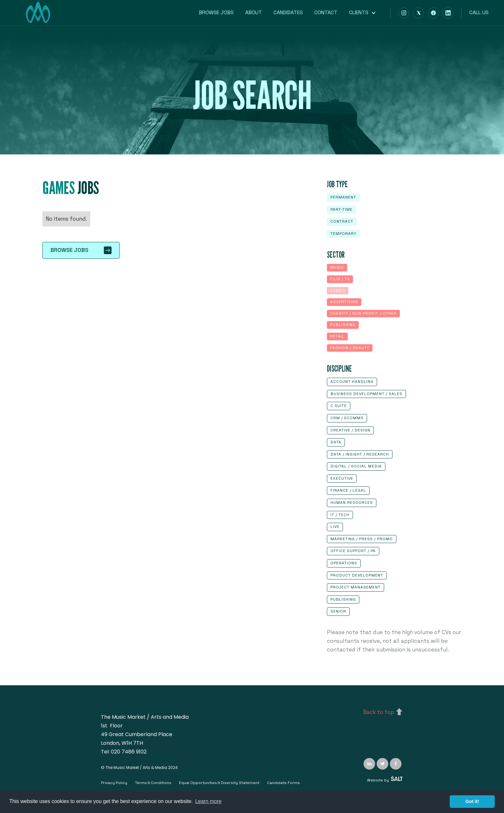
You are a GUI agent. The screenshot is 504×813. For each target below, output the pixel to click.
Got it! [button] (472, 801)
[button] (366, 13)
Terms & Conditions (153, 783)
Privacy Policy (114, 783)
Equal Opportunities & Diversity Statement (219, 783)
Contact (326, 12)
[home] (38, 16)
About (254, 12)
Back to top (378, 712)
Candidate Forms (283, 783)
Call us (479, 12)
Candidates (288, 12)
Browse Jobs (216, 12)
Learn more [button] (208, 801)
